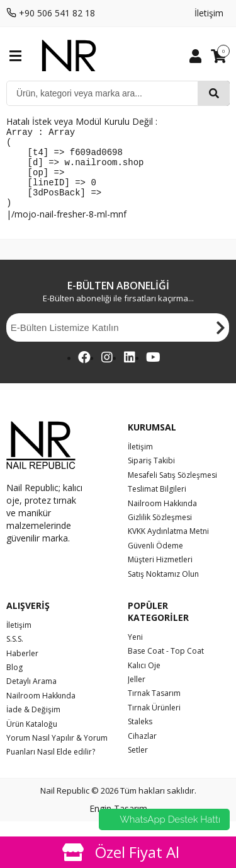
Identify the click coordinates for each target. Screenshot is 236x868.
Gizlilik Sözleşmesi (160, 532)
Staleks (140, 737)
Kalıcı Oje (144, 680)
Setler (138, 765)
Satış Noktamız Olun (163, 589)
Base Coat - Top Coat (166, 666)
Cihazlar (142, 751)
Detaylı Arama (31, 696)
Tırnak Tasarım (154, 708)
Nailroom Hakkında (162, 518)
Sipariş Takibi (151, 476)
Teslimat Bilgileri (157, 504)
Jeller (137, 694)
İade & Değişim (33, 725)
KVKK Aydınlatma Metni (168, 546)
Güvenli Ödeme (155, 561)
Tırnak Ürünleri (154, 723)
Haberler (22, 668)
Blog (14, 682)
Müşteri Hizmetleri (160, 575)
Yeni (135, 652)
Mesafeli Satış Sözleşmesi (172, 490)
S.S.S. (15, 654)
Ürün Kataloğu (32, 739)
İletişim (209, 13)
